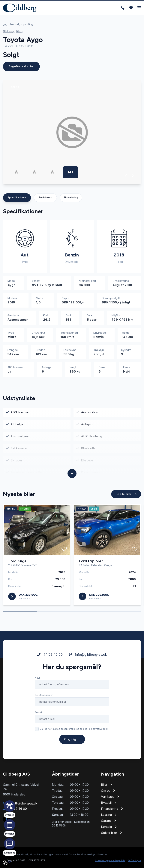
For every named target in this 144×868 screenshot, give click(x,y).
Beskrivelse (45, 198)
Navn (38, 678)
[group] (72, 132)
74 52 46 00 (50, 654)
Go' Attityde (135, 860)
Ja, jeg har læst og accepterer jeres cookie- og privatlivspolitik (75, 729)
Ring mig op (72, 739)
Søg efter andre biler (21, 66)
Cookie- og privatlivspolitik (110, 860)
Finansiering (71, 198)
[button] (126, 176)
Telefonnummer (44, 695)
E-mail (38, 712)
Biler (19, 31)
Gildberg (8, 31)
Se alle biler (126, 494)
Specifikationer (17, 198)
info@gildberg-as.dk (88, 654)
